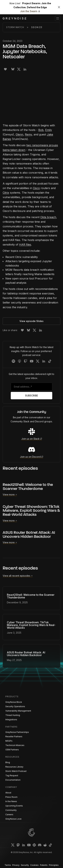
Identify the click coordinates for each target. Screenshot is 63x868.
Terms (8, 865)
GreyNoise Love (13, 819)
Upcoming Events (14, 806)
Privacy (16, 865)
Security (25, 865)
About (8, 793)
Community (11, 810)
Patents (44, 865)
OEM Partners (12, 750)
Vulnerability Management (18, 711)
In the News (11, 801)
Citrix (6, 193)
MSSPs (9, 741)
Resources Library (14, 767)
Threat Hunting (13, 715)
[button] (58, 18)
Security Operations (15, 706)
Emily (49, 130)
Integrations (11, 720)
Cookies (34, 865)
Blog (8, 762)
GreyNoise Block (14, 702)
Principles (54, 865)
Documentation (13, 780)
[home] (14, 18)
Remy (28, 134)
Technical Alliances (15, 745)
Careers (9, 814)
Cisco (36, 188)
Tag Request (12, 775)
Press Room (11, 797)
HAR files (25, 245)
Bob (41, 130)
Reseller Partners (14, 736)
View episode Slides (32, 321)
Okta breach (48, 217)
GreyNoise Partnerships (17, 732)
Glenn (19, 134)
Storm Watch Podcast (16, 771)
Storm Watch (15, 27)
